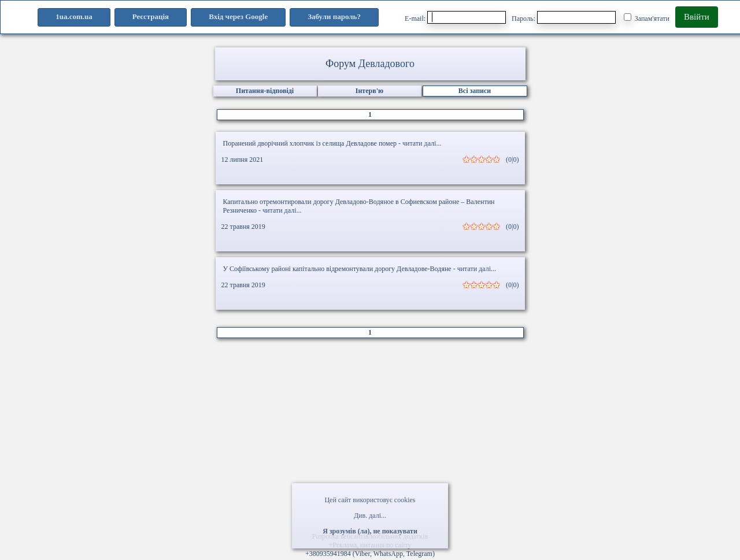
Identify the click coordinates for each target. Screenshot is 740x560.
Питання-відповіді (265, 91)
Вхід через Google (238, 16)
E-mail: (455, 17)
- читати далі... (420, 143)
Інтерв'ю (369, 91)
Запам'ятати (647, 18)
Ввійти (697, 17)
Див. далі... (370, 516)
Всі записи (475, 91)
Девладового (386, 64)
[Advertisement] (370, 439)
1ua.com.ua (74, 16)
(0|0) (512, 160)
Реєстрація (151, 16)
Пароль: (564, 17)
